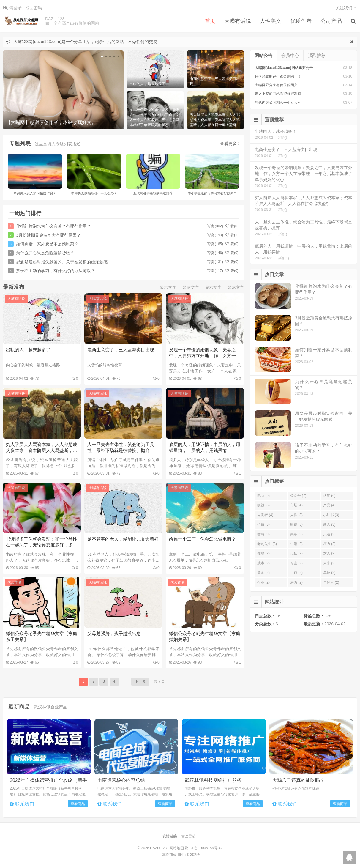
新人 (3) (329, 524)
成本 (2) (263, 563)
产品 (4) (329, 505)
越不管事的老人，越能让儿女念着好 (123, 539)
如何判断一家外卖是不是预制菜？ (47, 244)
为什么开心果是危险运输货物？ (45, 253)
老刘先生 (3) (267, 544)
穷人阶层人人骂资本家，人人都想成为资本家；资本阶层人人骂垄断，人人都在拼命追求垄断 (42, 450)
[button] (102, 56)
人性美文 (271, 21)
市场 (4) (296, 505)
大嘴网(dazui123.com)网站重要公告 (284, 68)
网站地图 (177, 848)
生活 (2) (296, 544)
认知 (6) (329, 496)
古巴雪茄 (188, 836)
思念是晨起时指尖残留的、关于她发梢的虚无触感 (62, 262)
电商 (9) (263, 496)
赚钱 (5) (263, 505)
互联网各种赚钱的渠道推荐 (153, 193)
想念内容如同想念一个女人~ (277, 103)
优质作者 (301, 21)
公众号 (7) (298, 496)
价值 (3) (263, 524)
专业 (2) (296, 563)
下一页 (140, 681)
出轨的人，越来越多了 (28, 350)
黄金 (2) (263, 573)
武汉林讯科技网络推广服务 (213, 780)
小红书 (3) (331, 515)
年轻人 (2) (331, 582)
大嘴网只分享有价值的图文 (276, 85)
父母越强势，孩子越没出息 (114, 633)
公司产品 (331, 21)
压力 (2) (329, 544)
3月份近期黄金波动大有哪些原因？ (48, 235)
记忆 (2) (296, 553)
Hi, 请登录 (12, 8)
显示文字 (168, 287)
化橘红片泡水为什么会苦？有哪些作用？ (53, 226)
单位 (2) (329, 573)
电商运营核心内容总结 (121, 780)
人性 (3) (296, 515)
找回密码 (34, 8)
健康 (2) (263, 553)
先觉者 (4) (265, 515)
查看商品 (78, 804)
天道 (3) (329, 534)
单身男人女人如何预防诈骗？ (35, 193)
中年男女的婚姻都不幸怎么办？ (94, 193)
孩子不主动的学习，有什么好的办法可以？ (56, 271)
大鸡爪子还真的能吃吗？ (299, 780)
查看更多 (230, 144)
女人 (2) (329, 553)
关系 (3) (296, 534)
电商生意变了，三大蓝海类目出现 (121, 350)
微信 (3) (296, 524)
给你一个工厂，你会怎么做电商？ (202, 539)
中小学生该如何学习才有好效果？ (212, 193)
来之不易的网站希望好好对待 (278, 94)
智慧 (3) (263, 534)
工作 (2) (296, 573)
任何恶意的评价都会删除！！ (278, 76)
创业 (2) (263, 582)
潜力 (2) (296, 582)
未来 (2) (329, 563)
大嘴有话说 (238, 21)
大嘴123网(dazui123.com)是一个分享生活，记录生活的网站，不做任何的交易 (85, 42)
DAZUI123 (21, 21)
